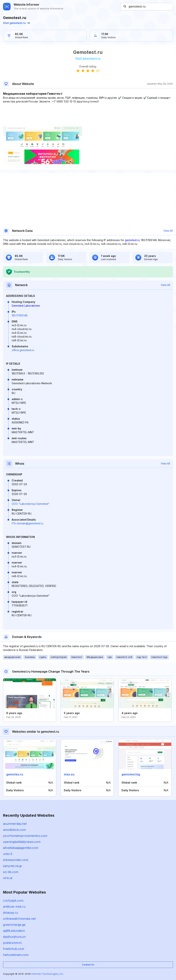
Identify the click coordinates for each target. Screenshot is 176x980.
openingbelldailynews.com (22, 842)
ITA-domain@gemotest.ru (27, 523)
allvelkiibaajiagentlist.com (21, 848)
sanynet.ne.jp (12, 866)
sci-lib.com (11, 872)
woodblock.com (14, 830)
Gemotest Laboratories (26, 306)
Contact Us (88, 965)
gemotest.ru (132, 240)
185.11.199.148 (20, 315)
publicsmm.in (12, 943)
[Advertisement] (88, 115)
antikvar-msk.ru (14, 907)
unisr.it (8, 854)
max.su (69, 774)
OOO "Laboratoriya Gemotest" (31, 504)
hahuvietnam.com (16, 955)
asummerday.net (15, 824)
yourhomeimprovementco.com (25, 836)
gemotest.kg (131, 774)
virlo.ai (8, 878)
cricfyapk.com (13, 901)
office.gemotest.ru (23, 350)
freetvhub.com (14, 949)
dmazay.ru (10, 913)
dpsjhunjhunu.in (14, 937)
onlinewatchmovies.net (19, 919)
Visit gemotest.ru (16, 23)
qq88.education (14, 931)
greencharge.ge (14, 925)
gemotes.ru (15, 774)
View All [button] (168, 231)
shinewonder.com (16, 860)
